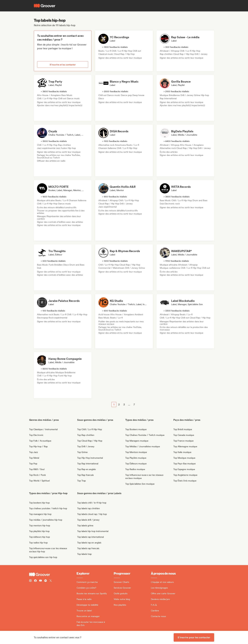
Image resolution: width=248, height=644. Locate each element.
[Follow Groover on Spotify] (46, 581)
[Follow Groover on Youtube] (40, 581)
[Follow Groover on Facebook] (35, 581)
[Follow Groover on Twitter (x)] (51, 581)
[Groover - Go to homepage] (53, 574)
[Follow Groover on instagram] (30, 581)
